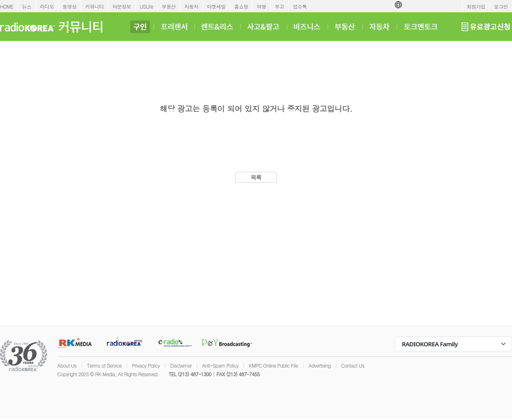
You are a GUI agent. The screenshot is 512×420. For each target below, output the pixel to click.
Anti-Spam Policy (220, 365)
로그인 (501, 6)
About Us (67, 365)
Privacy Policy (146, 365)
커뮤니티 (95, 6)
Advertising (319, 365)
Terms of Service (104, 365)
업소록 (300, 6)
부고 (280, 6)
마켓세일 (216, 6)
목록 (256, 177)
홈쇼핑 (241, 6)
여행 (262, 6)
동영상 (70, 6)
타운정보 (122, 6)
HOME (7, 6)
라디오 (47, 6)
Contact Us (353, 365)
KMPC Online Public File (273, 365)
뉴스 (27, 6)
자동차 (191, 6)
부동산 (169, 6)
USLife (146, 6)
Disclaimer (181, 365)
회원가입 (476, 6)
